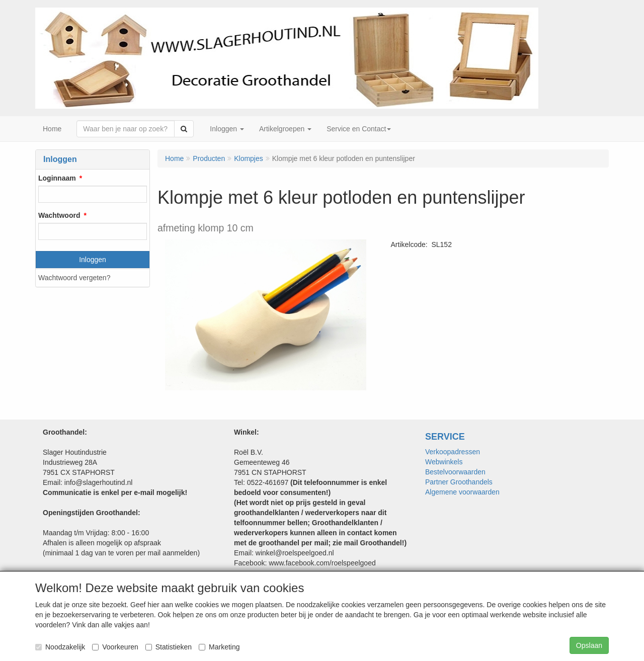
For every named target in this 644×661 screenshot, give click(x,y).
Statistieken (169, 647)
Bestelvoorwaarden (455, 472)
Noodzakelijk (60, 647)
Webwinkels (444, 462)
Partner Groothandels (459, 482)
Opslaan (589, 645)
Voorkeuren (115, 647)
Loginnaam (57, 178)
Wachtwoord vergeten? (74, 278)
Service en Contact (359, 129)
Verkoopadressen (453, 452)
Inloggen (93, 260)
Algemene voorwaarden (462, 492)
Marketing (219, 647)
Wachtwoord (59, 215)
